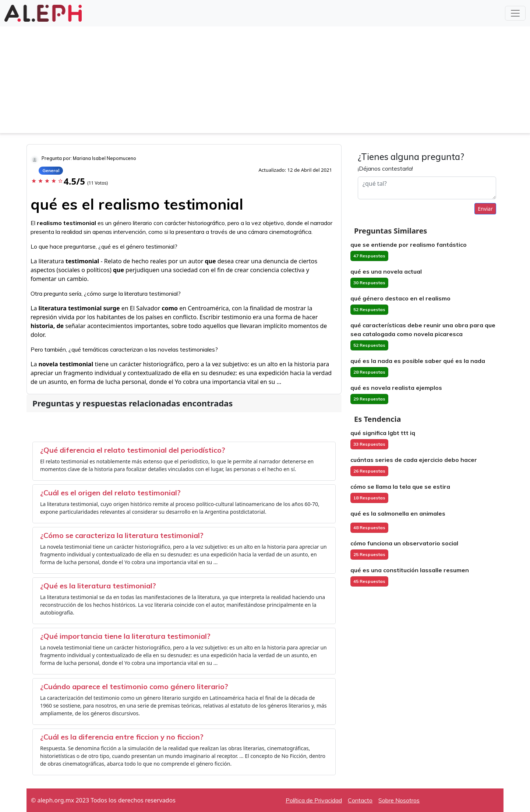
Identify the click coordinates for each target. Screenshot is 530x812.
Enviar (485, 209)
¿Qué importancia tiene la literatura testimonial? (125, 636)
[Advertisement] (265, 82)
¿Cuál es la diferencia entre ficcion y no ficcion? (122, 737)
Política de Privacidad (314, 800)
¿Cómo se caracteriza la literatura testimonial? (122, 535)
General (51, 170)
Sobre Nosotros (399, 800)
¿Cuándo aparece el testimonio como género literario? (134, 686)
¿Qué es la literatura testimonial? (98, 586)
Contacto (360, 800)
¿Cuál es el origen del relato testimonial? (110, 493)
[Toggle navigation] (515, 13)
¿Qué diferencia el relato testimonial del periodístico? (133, 450)
